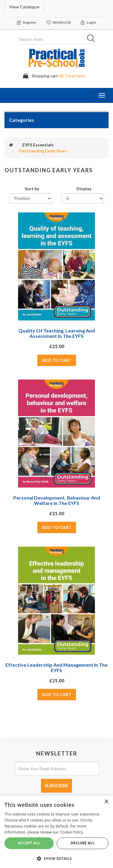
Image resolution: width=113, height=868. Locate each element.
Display (84, 189)
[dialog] (56, 832)
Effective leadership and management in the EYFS (56, 667)
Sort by (32, 189)
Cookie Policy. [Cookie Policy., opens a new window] (72, 832)
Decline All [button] (83, 843)
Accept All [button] (29, 843)
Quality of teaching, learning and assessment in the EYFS (57, 333)
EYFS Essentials (38, 145)
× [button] (106, 802)
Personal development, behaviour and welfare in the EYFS (57, 500)
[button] (56, 858)
